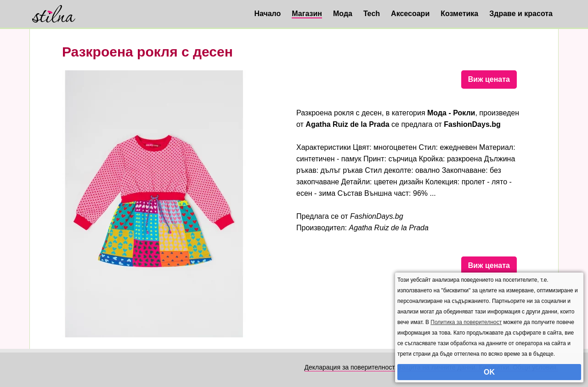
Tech (372, 14)
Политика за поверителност (466, 322)
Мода (343, 14)
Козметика (459, 14)
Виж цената (489, 79)
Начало (267, 14)
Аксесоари (410, 14)
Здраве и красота (521, 14)
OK (489, 372)
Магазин (307, 14)
